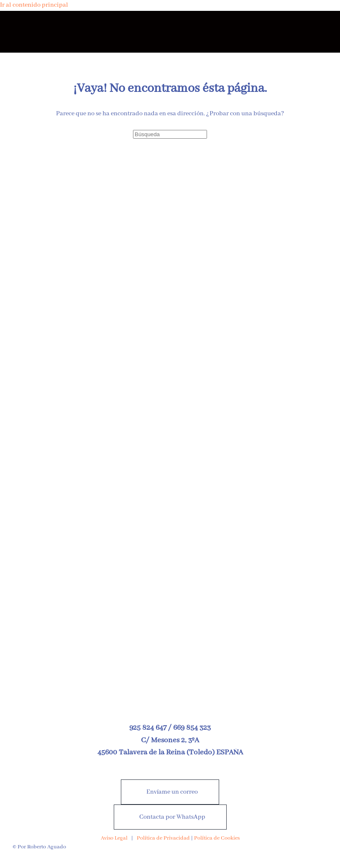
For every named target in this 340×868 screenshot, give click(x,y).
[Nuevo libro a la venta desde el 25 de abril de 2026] (170, 544)
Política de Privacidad (163, 838)
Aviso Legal (114, 838)
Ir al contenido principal (34, 5)
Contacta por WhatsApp (172, 817)
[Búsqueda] (170, 134)
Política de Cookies (217, 838)
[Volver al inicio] (170, 32)
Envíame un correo (172, 792)
